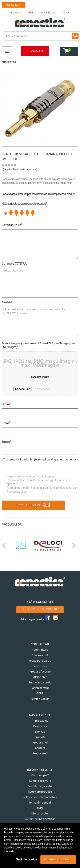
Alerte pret (40, 677)
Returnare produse (40, 792)
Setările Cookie (40, 699)
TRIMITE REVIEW (33, 505)
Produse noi (40, 743)
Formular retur (40, 688)
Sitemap (40, 732)
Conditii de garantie (40, 786)
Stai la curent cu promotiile (40, 609)
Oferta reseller (40, 814)
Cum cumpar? (40, 776)
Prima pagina (40, 721)
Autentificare (40, 650)
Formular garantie (40, 683)
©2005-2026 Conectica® (40, 819)
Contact (40, 748)
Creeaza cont (40, 655)
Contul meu (40, 666)
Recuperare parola (40, 661)
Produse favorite (40, 672)
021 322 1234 (13, 5)
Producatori (40, 754)
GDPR (40, 694)
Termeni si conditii (40, 803)
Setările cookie (27, 859)
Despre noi (40, 726)
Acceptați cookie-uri (58, 859)
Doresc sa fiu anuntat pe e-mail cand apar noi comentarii (42, 460)
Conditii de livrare (40, 781)
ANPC (40, 808)
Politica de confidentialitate (40, 797)
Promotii (35, 51)
